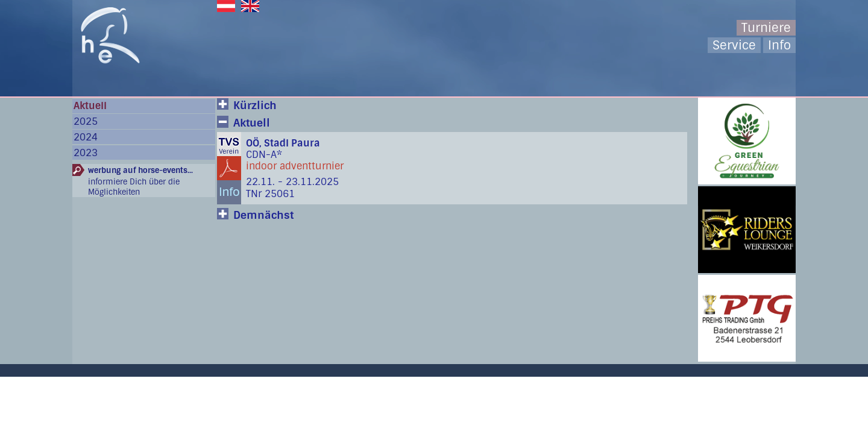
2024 (86, 137)
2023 (86, 153)
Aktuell (90, 106)
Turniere (766, 28)
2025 (86, 121)
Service (734, 45)
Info (779, 45)
